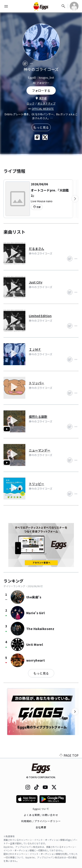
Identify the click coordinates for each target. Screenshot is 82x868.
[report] (31, 63)
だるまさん (37, 249)
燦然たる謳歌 (38, 417)
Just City (36, 282)
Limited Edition (40, 316)
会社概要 (41, 827)
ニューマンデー (40, 450)
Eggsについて (41, 809)
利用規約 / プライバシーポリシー (41, 821)
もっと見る (41, 127)
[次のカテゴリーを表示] (75, 199)
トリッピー (37, 484)
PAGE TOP (69, 755)
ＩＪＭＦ (35, 349)
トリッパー (37, 383)
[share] (25, 63)
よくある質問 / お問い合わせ (41, 815)
